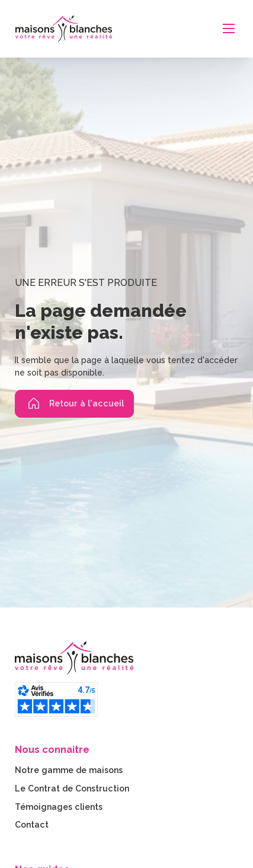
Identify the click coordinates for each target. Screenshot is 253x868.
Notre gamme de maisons (69, 770)
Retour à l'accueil (74, 403)
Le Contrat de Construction (72, 788)
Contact (32, 825)
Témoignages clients (59, 807)
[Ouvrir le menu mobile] (229, 28)
